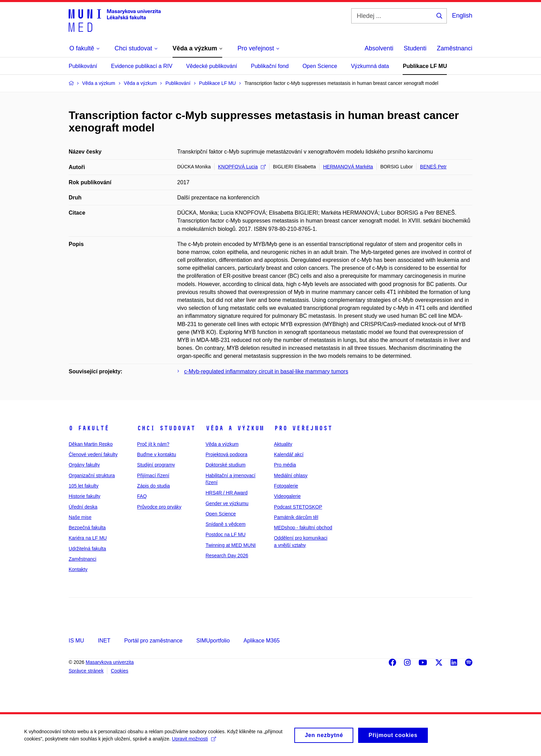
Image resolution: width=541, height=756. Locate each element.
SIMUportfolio (213, 641)
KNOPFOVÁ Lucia (242, 167)
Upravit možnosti (194, 742)
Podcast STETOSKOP (298, 507)
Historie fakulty (85, 496)
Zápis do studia (153, 486)
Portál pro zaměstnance (153, 641)
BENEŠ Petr (433, 167)
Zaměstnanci (455, 48)
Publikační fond (270, 66)
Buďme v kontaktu (156, 454)
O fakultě (89, 428)
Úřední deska (83, 507)
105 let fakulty (83, 486)
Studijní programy (156, 465)
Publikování (83, 66)
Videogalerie (287, 496)
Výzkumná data (370, 66)
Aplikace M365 (262, 641)
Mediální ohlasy (291, 475)
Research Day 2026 (227, 556)
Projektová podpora (227, 454)
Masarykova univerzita (110, 662)
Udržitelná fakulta (87, 549)
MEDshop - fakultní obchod (303, 528)
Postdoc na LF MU (226, 534)
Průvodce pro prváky (159, 507)
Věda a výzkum (235, 428)
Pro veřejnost (303, 428)
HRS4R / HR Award (227, 493)
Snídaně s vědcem (226, 524)
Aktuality (283, 444)
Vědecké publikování (212, 66)
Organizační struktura (92, 475)
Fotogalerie (286, 486)
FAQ (142, 496)
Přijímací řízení (153, 475)
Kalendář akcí (289, 454)
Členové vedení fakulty (93, 454)
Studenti (415, 48)
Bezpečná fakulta (87, 528)
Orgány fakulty (84, 465)
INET (104, 641)
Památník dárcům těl (296, 517)
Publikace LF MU (425, 66)
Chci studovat (166, 428)
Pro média (285, 465)
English (462, 16)
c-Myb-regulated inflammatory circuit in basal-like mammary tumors (266, 371)
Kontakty (78, 569)
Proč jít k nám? (153, 444)
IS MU (76, 641)
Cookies (120, 671)
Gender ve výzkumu (227, 503)
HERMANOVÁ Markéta (348, 167)
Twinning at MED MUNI (231, 545)
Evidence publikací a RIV (142, 66)
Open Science (320, 66)
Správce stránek (86, 671)
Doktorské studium (226, 465)
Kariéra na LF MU (88, 538)
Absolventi (379, 48)
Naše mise (80, 517)
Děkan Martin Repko (91, 444)
